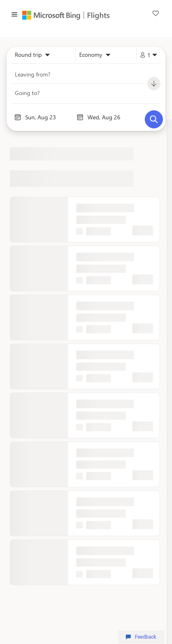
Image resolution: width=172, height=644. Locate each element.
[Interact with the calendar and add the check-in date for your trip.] (18, 117)
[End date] (111, 117)
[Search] (154, 119)
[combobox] (32, 55)
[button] (14, 15)
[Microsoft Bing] (53, 15)
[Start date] (49, 117)
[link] (156, 14)
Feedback (141, 637)
